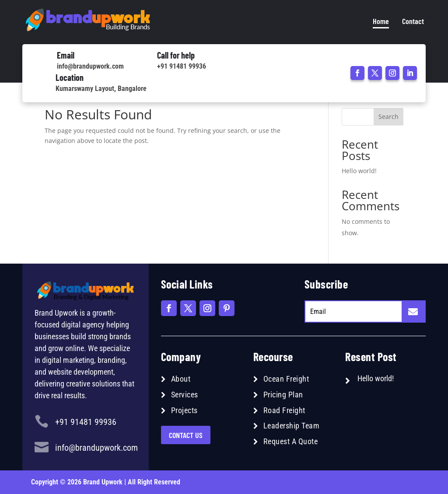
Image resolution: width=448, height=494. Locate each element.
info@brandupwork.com (90, 66)
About (181, 379)
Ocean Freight (286, 379)
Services (185, 395)
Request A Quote (291, 441)
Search (388, 117)
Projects (184, 410)
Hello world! (359, 171)
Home (381, 21)
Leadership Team (292, 426)
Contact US (186, 435)
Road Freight (284, 410)
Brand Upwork (103, 482)
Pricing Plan (283, 395)
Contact (413, 21)
